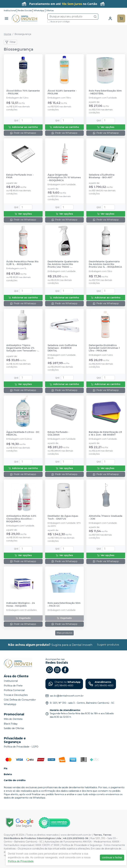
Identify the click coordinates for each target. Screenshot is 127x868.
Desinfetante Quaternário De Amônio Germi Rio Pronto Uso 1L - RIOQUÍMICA (105, 264)
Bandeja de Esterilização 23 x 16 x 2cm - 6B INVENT (105, 433)
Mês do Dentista (13, 719)
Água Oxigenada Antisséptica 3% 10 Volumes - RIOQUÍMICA (64, 178)
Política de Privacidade (21, 861)
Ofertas (50, 11)
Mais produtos (64, 633)
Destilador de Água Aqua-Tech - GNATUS (63, 517)
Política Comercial (14, 690)
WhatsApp (39, 11)
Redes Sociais (25, 11)
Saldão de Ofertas (14, 728)
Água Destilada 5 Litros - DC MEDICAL (23, 433)
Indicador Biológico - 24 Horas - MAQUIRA (21, 604)
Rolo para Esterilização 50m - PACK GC (64, 604)
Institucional (10, 11)
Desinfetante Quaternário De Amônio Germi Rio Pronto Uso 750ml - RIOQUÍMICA (63, 264)
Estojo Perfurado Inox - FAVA (20, 176)
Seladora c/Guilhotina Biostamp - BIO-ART (102, 176)
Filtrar (10, 42)
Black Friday (11, 724)
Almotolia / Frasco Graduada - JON (106, 517)
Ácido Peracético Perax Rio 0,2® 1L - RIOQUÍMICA (22, 263)
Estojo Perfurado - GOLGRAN (58, 433)
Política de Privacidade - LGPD (21, 747)
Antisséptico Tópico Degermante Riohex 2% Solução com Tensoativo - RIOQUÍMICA (22, 348)
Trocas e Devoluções (16, 695)
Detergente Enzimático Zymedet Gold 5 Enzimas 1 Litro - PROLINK (104, 348)
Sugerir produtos (108, 645)
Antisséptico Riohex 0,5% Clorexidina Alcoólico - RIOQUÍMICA (21, 519)
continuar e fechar (112, 857)
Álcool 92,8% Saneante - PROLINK (62, 92)
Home (7, 34)
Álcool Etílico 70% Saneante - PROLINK (23, 92)
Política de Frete (13, 686)
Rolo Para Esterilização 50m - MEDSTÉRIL (105, 92)
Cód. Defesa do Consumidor (20, 700)
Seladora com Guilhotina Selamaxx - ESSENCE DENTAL (62, 348)
